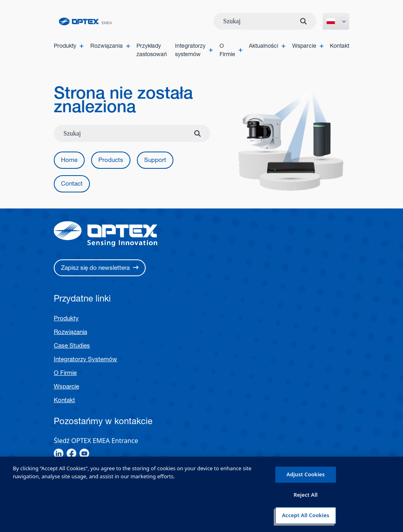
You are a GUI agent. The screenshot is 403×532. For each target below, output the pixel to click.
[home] (85, 21)
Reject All (305, 495)
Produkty (66, 319)
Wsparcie (66, 387)
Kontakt (64, 401)
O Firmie (65, 373)
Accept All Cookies (306, 515)
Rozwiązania (70, 333)
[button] (69, 160)
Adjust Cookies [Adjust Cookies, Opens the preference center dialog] (306, 474)
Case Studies (72, 346)
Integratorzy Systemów (85, 360)
